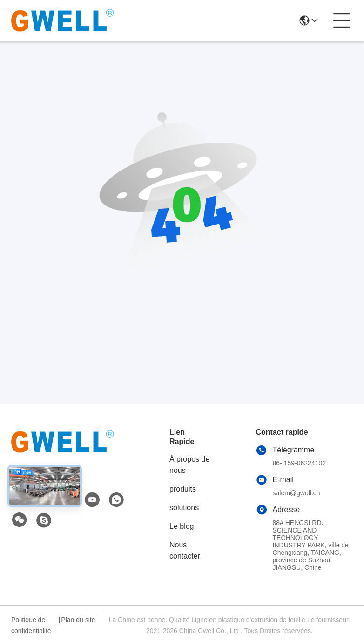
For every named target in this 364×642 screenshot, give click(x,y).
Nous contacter (185, 550)
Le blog (182, 526)
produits (183, 489)
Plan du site (78, 620)
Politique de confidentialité (31, 625)
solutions (184, 508)
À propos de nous (189, 465)
